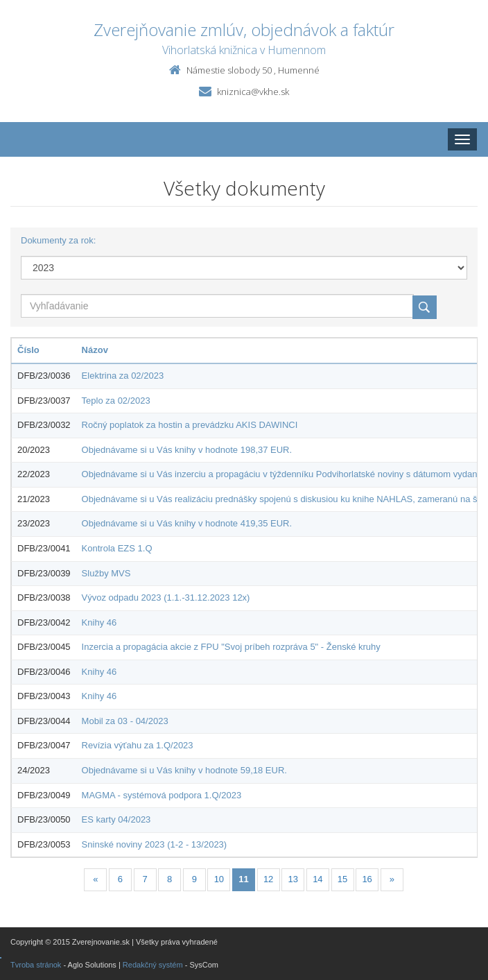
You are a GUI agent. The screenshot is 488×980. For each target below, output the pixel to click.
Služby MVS (106, 573)
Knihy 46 (99, 622)
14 (317, 879)
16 (367, 879)
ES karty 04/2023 (116, 819)
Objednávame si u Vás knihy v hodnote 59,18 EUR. (184, 770)
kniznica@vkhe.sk (253, 92)
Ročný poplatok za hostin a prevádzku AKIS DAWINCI (190, 425)
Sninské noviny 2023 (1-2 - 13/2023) (155, 844)
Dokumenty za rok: (58, 240)
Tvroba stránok (36, 965)
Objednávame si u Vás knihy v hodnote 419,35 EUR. (187, 523)
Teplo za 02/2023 (116, 401)
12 (268, 879)
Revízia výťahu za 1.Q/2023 (138, 745)
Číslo (28, 350)
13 (293, 879)
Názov (95, 350)
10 (219, 879)
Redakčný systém (153, 965)
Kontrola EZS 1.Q (117, 548)
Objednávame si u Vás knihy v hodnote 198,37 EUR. (187, 450)
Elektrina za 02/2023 (123, 376)
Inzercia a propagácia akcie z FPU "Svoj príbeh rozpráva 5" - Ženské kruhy (231, 647)
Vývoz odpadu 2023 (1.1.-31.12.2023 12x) (166, 598)
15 (342, 879)
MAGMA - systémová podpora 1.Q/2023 (162, 795)
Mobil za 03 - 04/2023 (125, 721)
